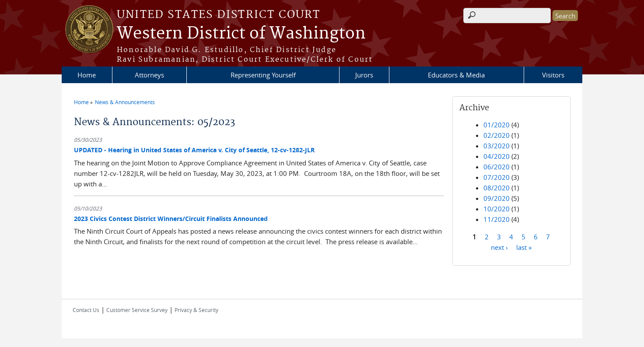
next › (499, 247)
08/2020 (497, 188)
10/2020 (497, 209)
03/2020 (497, 146)
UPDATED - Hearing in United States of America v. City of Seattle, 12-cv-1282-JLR (194, 150)
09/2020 (497, 198)
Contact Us (86, 310)
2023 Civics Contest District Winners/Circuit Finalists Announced (171, 219)
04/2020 (497, 156)
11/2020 (497, 219)
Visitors (553, 75)
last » (524, 247)
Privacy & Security (196, 310)
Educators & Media (456, 75)
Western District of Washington (241, 34)
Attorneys (149, 75)
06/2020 (497, 167)
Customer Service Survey (137, 310)
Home (87, 75)
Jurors (364, 75)
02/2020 (497, 135)
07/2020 (497, 177)
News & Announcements (125, 102)
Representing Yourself (263, 75)
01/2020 (497, 125)
